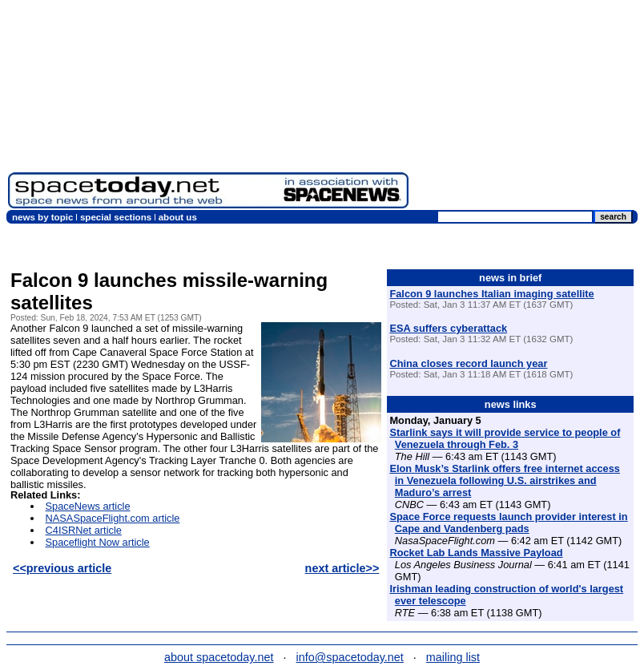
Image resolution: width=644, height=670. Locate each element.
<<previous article (62, 568)
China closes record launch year (468, 363)
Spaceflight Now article (98, 542)
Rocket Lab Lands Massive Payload (476, 553)
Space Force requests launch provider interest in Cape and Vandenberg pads (508, 523)
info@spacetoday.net (350, 657)
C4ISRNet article (84, 530)
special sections (116, 217)
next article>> (342, 568)
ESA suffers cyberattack (448, 328)
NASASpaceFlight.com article (113, 518)
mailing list (453, 657)
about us (178, 217)
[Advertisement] (526, 108)
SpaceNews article (88, 506)
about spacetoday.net (219, 657)
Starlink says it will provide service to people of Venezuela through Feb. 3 (505, 438)
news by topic (42, 217)
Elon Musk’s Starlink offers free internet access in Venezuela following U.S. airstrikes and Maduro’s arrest (505, 480)
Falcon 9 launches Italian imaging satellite (491, 294)
